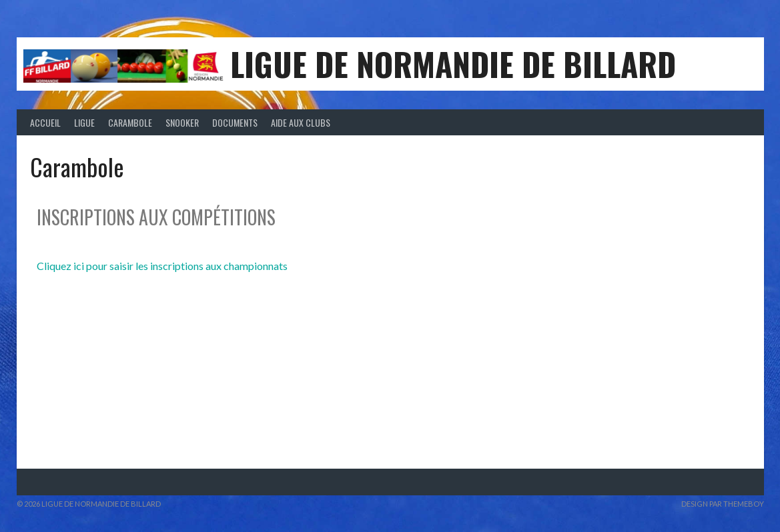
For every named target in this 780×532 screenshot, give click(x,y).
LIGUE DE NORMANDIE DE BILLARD (453, 64)
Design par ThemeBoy (723, 504)
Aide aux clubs (301, 122)
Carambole (130, 122)
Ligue (84, 122)
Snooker (182, 122)
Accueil (45, 122)
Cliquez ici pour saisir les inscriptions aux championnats (162, 266)
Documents (235, 122)
